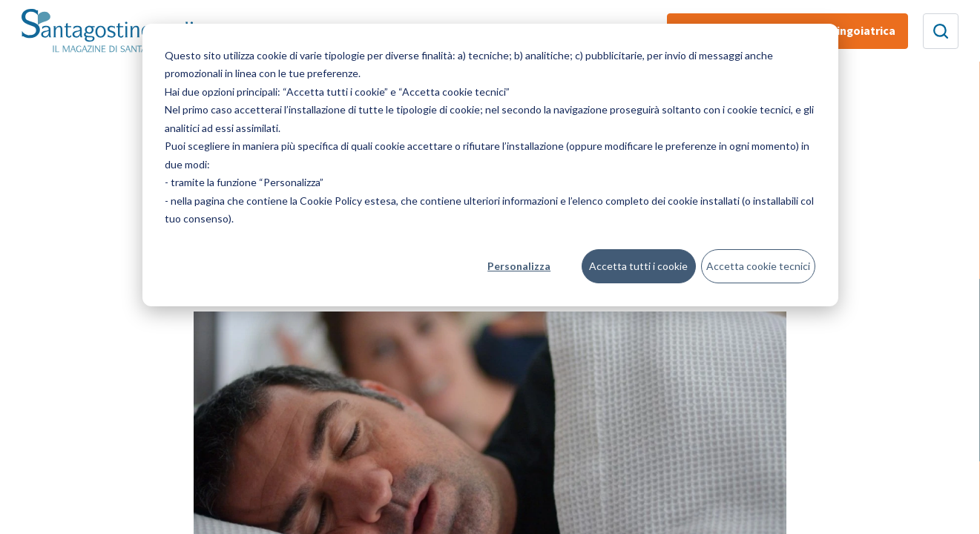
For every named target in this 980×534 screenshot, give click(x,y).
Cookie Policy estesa (348, 201)
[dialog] (490, 165)
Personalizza (519, 266)
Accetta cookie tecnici (758, 266)
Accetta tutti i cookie (638, 266)
